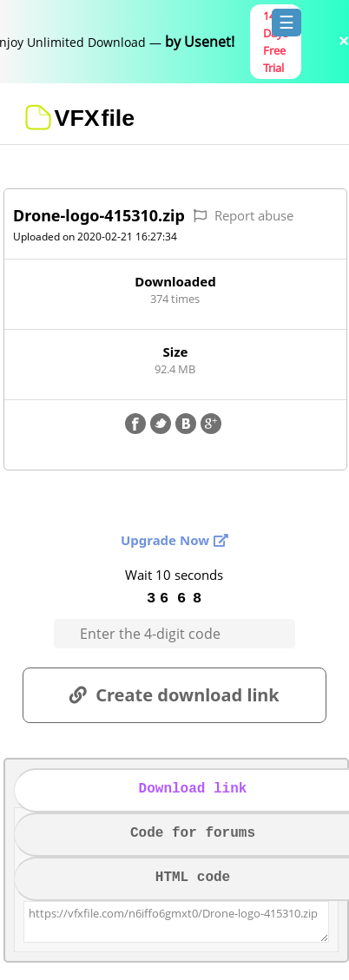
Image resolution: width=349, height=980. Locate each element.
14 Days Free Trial (276, 42)
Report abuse (254, 215)
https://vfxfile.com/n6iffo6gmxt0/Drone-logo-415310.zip (176, 922)
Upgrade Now (165, 540)
